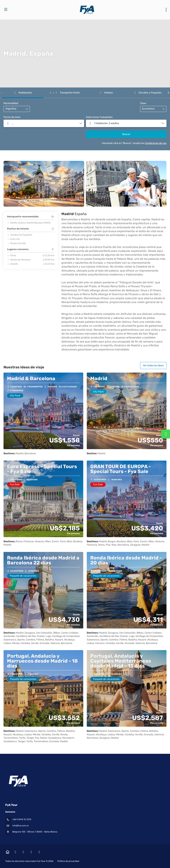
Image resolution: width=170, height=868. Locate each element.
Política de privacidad (68, 861)
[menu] (166, 10)
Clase (143, 103)
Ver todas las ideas (153, 365)
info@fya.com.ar (21, 826)
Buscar (126, 134)
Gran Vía (13, 239)
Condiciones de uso (156, 143)
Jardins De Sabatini (20, 235)
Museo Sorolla (16, 243)
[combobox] (14, 109)
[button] (2, 93)
